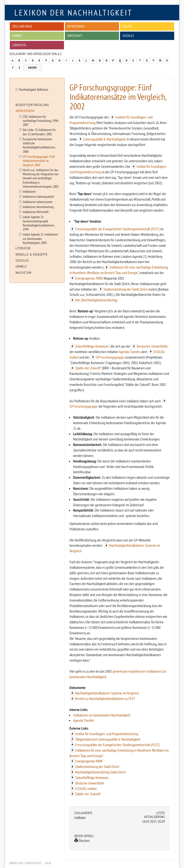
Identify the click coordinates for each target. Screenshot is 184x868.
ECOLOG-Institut (86, 789)
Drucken (82, 840)
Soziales (128, 36)
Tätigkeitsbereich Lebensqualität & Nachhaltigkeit (108, 739)
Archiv (32, 68)
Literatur (23, 248)
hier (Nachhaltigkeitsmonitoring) (96, 300)
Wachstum (23, 273)
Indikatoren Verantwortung (38, 207)
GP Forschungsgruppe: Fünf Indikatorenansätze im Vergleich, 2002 (39, 161)
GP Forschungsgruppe (110, 357)
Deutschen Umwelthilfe (152, 346)
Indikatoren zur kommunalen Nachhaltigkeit (102, 715)
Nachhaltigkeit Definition (34, 89)
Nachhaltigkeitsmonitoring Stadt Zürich (101, 772)
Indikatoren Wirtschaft (36, 212)
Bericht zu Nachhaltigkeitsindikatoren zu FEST (105, 699)
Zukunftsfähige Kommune (92, 346)
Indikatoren (25, 111)
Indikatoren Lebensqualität (38, 196)
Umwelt (17, 36)
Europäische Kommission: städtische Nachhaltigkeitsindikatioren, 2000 (39, 145)
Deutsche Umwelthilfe (90, 783)
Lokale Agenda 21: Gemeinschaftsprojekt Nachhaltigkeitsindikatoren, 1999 (39, 223)
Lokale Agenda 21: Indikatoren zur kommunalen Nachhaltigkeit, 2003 (40, 238)
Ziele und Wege (22, 26)
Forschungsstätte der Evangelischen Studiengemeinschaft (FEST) (117, 229)
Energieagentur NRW (89, 278)
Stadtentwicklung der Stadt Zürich (126, 289)
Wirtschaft (75, 36)
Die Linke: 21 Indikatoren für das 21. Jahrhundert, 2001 (39, 132)
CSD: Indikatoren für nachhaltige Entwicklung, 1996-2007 (41, 121)
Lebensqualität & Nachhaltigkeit (104, 139)
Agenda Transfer (84, 720)
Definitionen (76, 26)
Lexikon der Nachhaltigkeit (73, 12)
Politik (127, 26)
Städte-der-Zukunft (88, 368)
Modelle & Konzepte (32, 254)
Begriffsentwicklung (32, 105)
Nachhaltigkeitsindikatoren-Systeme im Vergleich (107, 693)
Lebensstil (19, 45)
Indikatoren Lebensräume (37, 202)
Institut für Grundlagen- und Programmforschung (107, 734)
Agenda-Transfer (129, 352)
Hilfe (48, 863)
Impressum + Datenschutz (26, 863)
